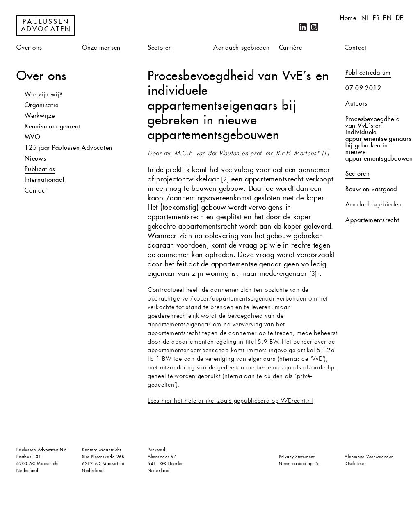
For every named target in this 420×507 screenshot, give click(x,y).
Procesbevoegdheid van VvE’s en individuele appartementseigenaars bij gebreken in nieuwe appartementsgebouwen (379, 139)
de (400, 18)
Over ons (29, 47)
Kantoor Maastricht (102, 450)
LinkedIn (303, 27)
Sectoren (160, 47)
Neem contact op (296, 464)
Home (348, 18)
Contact (356, 47)
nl (365, 18)
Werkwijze (40, 116)
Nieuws (35, 158)
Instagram (314, 27)
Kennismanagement (52, 126)
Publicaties (40, 169)
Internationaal (45, 180)
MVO (32, 137)
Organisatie (41, 105)
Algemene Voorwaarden (369, 457)
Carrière (291, 47)
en (388, 18)
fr (376, 18)
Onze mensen (101, 47)
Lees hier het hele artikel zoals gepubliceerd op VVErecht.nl (230, 401)
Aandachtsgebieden (242, 47)
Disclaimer (356, 464)
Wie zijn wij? (44, 94)
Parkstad (157, 450)
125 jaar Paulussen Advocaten (68, 148)
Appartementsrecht (372, 220)
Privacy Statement (297, 457)
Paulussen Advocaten (46, 25)
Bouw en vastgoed (371, 189)
